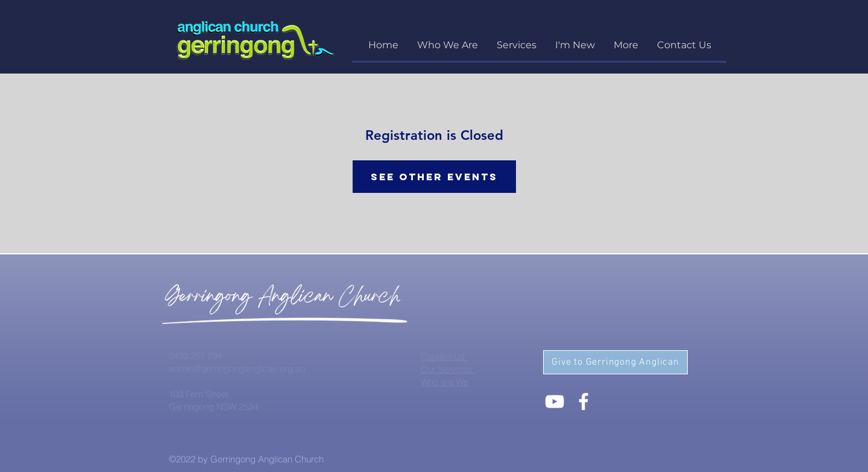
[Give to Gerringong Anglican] (615, 362)
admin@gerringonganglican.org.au (237, 369)
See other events (434, 177)
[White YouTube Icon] (555, 401)
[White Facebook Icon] (583, 401)
